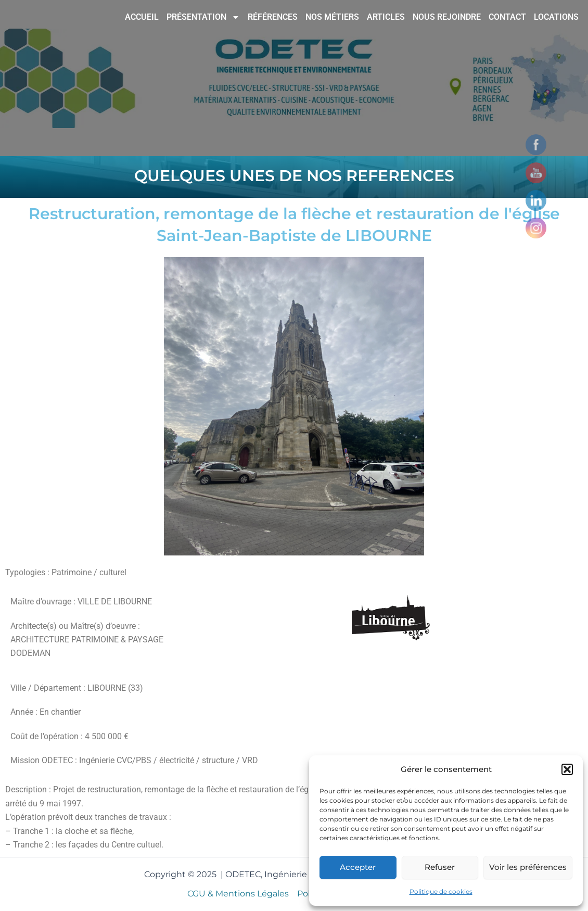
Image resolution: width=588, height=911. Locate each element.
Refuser (440, 867)
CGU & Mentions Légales (238, 894)
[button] (567, 769)
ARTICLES (386, 17)
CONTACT (507, 17)
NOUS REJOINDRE (447, 17)
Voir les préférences (528, 867)
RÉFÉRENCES (273, 17)
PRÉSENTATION (203, 17)
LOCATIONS (556, 17)
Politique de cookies (441, 891)
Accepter (358, 867)
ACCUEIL (142, 17)
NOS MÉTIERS (332, 17)
